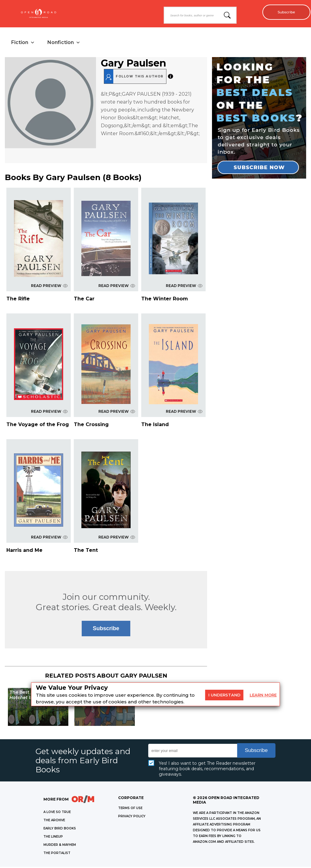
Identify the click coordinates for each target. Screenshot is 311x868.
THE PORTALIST (57, 854)
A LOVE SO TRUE (57, 813)
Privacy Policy (132, 817)
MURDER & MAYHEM (60, 846)
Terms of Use (130, 809)
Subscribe (284, 12)
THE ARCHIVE (54, 821)
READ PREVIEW (49, 287)
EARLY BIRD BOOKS (60, 830)
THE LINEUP (53, 838)
